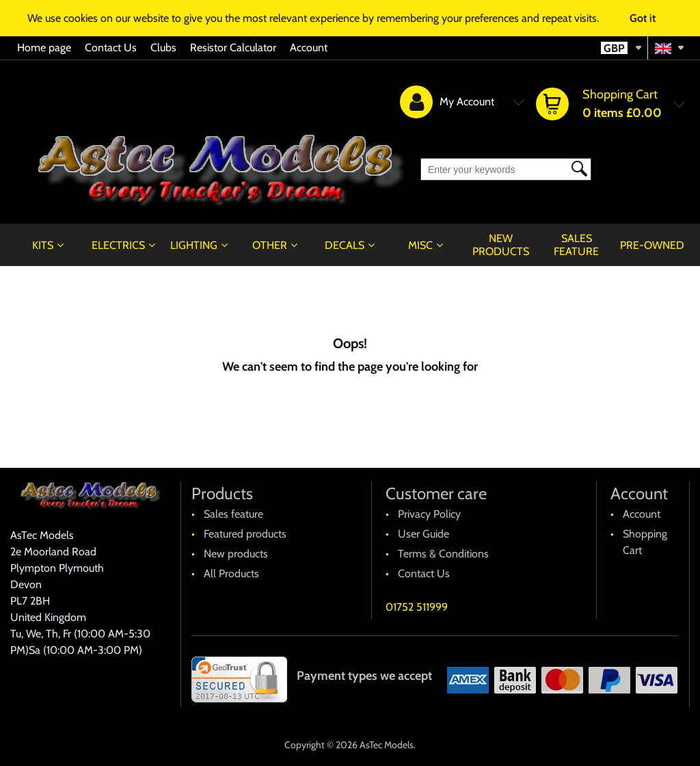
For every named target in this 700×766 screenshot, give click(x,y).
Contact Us (111, 48)
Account (309, 48)
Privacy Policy (429, 514)
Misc (420, 245)
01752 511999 (417, 607)
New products (501, 245)
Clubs (163, 48)
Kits (43, 245)
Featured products (245, 534)
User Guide (423, 534)
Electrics (118, 245)
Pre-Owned (652, 245)
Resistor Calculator (233, 48)
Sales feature (576, 245)
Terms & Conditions (443, 554)
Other (270, 245)
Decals (345, 245)
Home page (44, 48)
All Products (231, 573)
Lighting (194, 245)
